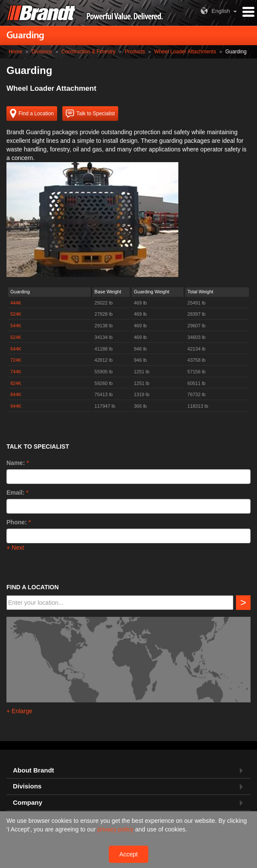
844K (16, 394)
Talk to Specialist (90, 114)
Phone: (17, 522)
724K (16, 360)
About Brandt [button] (34, 770)
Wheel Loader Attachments (185, 52)
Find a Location (32, 114)
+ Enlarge (19, 711)
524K (16, 314)
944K (16, 406)
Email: (15, 492)
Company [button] (28, 803)
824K (16, 383)
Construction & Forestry (89, 52)
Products (135, 52)
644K (16, 349)
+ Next (15, 548)
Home (15, 52)
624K (16, 337)
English (214, 11)
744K (16, 372)
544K (16, 326)
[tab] (128, 771)
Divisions (42, 52)
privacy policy (116, 829)
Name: (16, 463)
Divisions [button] (27, 786)
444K (16, 303)
